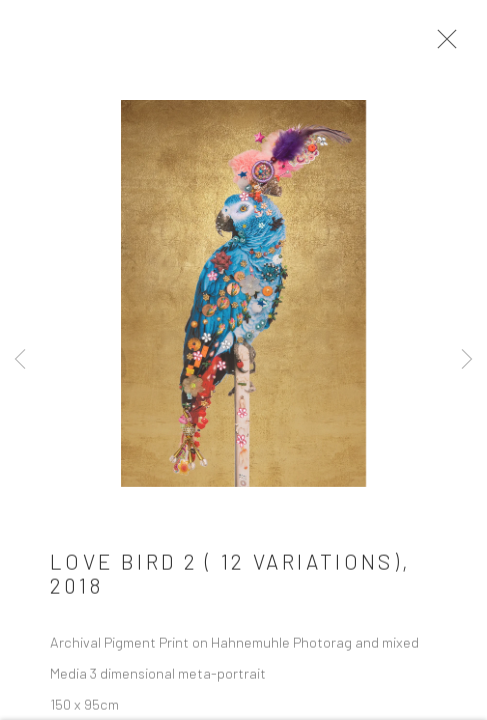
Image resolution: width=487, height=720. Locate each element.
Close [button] (442, 45)
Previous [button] (20, 360)
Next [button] (467, 360)
